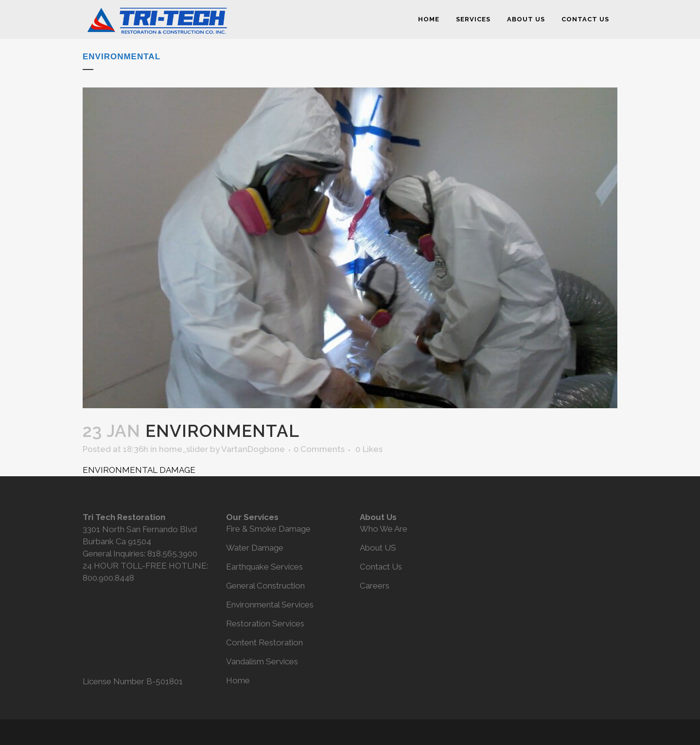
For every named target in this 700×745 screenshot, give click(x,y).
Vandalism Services (262, 661)
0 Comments (319, 449)
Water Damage (255, 548)
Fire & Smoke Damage (268, 529)
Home (238, 680)
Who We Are (384, 529)
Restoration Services (265, 624)
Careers (375, 586)
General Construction (265, 586)
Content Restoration (264, 642)
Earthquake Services (264, 567)
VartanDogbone (253, 449)
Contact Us (381, 567)
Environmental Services (270, 605)
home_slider (184, 449)
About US (378, 548)
